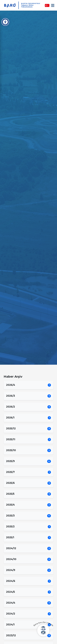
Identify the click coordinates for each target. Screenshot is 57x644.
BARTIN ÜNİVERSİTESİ (31, 3)
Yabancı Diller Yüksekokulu (27, 6)
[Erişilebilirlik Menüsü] (5, 22)
